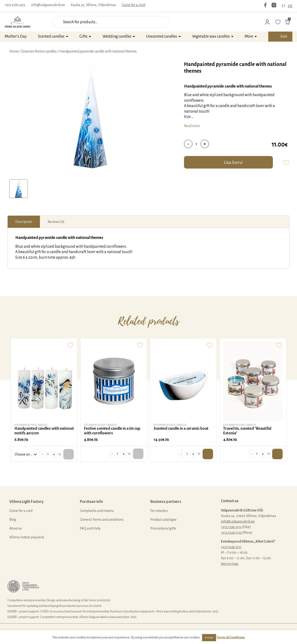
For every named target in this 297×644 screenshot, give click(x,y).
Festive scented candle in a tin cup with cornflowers (112, 431)
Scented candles (51, 36)
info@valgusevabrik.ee (48, 5)
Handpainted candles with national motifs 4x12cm (44, 431)
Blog (13, 520)
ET (284, 6)
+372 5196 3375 (15, 5)
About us (16, 528)
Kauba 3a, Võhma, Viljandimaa (93, 5)
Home (14, 51)
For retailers (159, 511)
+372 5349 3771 (231, 547)
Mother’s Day (16, 36)
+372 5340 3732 (231, 533)
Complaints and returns (97, 511)
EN (290, 6)
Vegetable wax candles (211, 36)
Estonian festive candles (39, 51)
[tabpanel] (90, 119)
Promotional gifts (163, 528)
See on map (230, 564)
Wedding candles (117, 36)
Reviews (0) (56, 222)
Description (24, 222)
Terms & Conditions (231, 637)
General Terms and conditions (102, 520)
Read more (192, 126)
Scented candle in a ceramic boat (181, 429)
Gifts (83, 36)
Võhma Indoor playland (27, 537)
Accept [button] (209, 638)
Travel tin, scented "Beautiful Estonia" (247, 431)
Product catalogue (163, 520)
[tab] (19, 189)
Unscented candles (162, 36)
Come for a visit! (134, 5)
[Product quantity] (196, 144)
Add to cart (208, 454)
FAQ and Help (90, 528)
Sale (284, 36)
